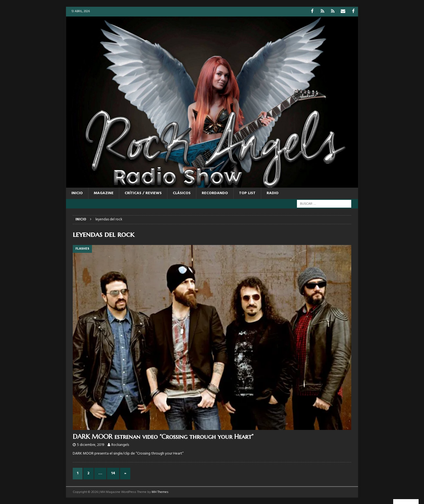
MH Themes (160, 492)
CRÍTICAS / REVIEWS (143, 193)
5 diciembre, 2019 (91, 445)
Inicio (77, 193)
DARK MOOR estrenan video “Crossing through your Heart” (163, 436)
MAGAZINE (104, 193)
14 (113, 473)
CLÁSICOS (182, 193)
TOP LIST (247, 193)
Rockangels (120, 445)
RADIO (273, 193)
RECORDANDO (215, 193)
